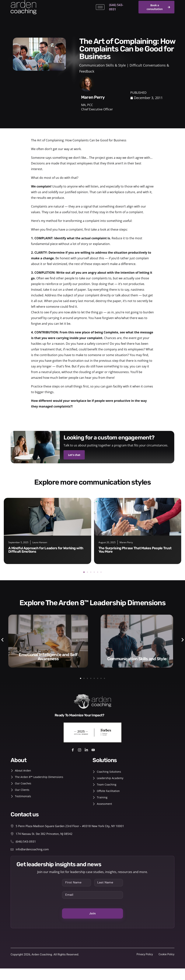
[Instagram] (80, 751)
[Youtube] (94, 751)
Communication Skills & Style (103, 65)
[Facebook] (73, 751)
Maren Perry (126, 542)
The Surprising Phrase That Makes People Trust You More (135, 550)
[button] (84, 572)
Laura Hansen (40, 542)
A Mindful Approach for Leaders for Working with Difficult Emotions (46, 550)
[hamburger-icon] (100, 7)
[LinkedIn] (87, 751)
